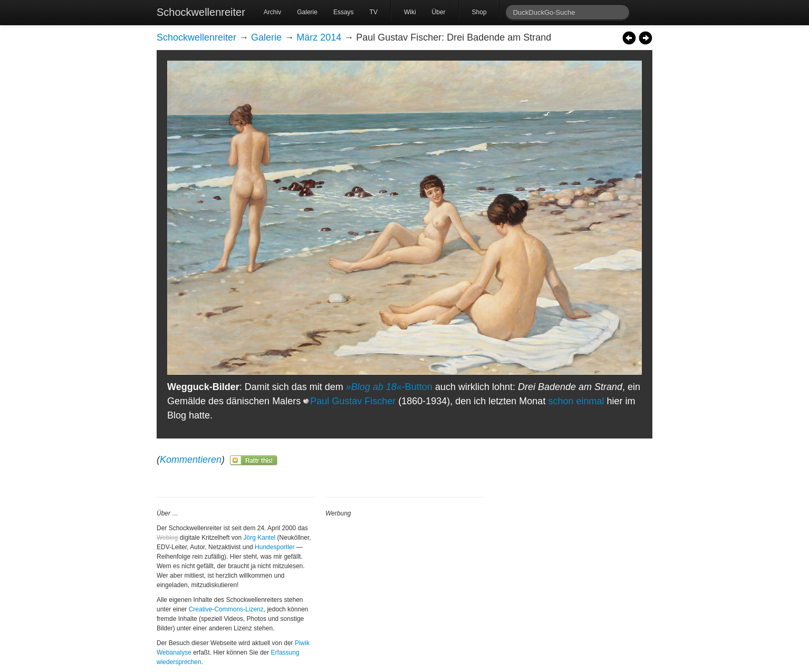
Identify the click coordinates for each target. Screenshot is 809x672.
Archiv (272, 12)
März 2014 (319, 37)
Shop (479, 12)
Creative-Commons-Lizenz (226, 609)
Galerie (307, 12)
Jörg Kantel (260, 538)
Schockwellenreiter (201, 12)
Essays (344, 12)
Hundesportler (275, 547)
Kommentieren (191, 460)
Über (439, 12)
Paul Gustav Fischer (353, 401)
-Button (389, 387)
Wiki (410, 12)
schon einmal (576, 401)
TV (374, 12)
